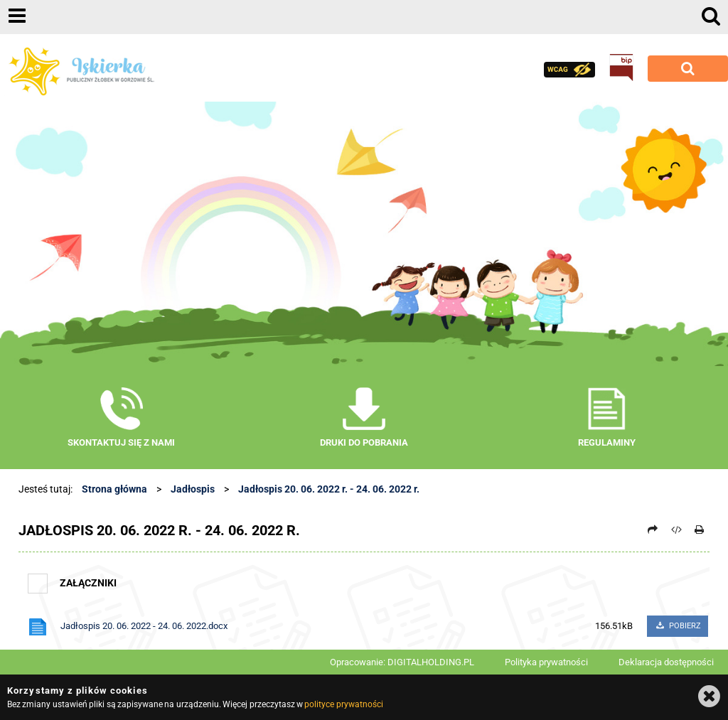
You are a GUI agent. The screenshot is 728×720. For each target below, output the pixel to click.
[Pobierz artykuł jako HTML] (676, 530)
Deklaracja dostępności (666, 662)
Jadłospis (193, 489)
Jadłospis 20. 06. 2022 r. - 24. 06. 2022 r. (329, 489)
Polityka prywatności (546, 662)
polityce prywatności (343, 704)
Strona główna (114, 489)
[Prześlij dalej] (653, 530)
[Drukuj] (700, 530)
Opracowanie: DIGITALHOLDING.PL (402, 662)
